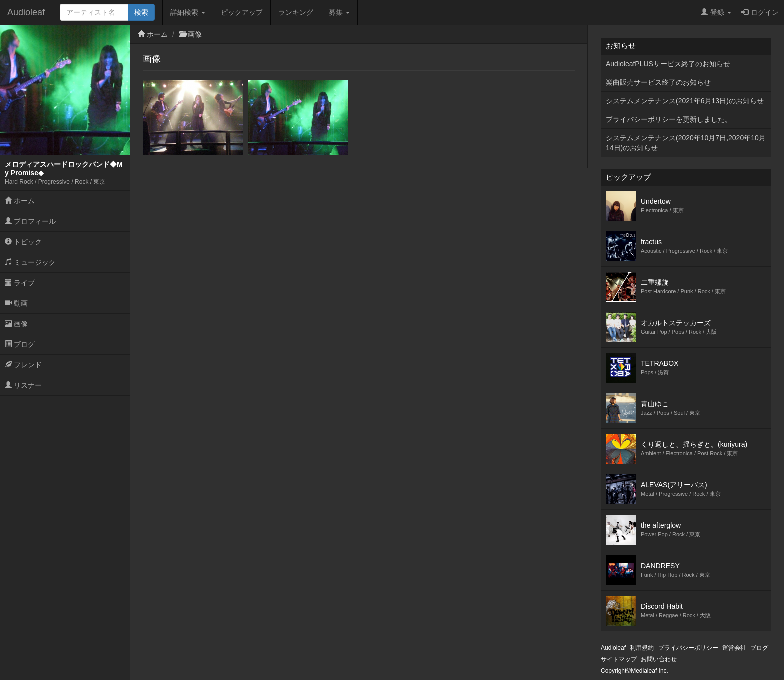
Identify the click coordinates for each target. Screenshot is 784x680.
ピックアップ (242, 12)
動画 (16, 303)
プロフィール (30, 221)
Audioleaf (26, 12)
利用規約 (642, 648)
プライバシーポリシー (688, 648)
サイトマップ (619, 659)
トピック (23, 242)
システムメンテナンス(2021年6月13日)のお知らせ (685, 101)
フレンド (23, 365)
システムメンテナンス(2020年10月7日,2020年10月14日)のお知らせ (686, 143)
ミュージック (30, 262)
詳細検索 (188, 12)
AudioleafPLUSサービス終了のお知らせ (668, 64)
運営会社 (734, 648)
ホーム (20, 201)
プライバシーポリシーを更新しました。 (669, 119)
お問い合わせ (659, 659)
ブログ (20, 344)
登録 (716, 12)
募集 (339, 12)
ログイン (760, 12)
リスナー (23, 385)
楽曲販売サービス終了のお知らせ (658, 82)
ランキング (296, 12)
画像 (16, 324)
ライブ (20, 283)
